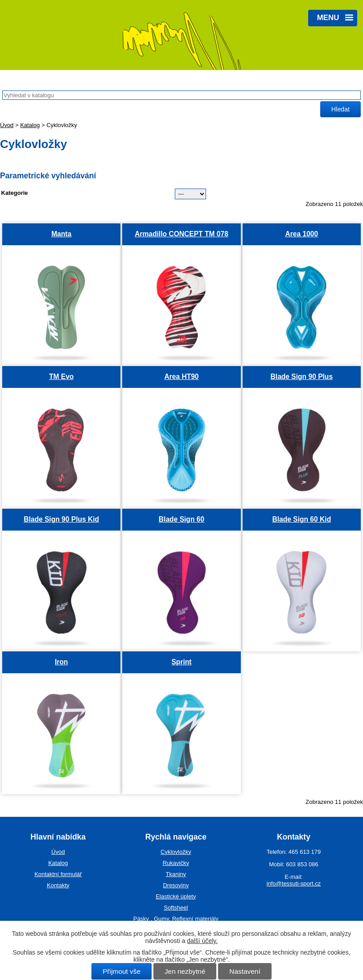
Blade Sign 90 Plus (302, 377)
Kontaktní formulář (58, 874)
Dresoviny (176, 885)
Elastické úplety (176, 896)
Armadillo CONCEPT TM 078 (181, 234)
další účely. (202, 941)
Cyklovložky (176, 852)
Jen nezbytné (185, 971)
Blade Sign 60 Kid (301, 519)
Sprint (181, 662)
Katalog (30, 125)
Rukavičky (176, 863)
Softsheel (176, 908)
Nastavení (245, 971)
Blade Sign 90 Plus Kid (61, 519)
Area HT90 (181, 377)
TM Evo (61, 377)
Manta (61, 234)
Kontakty (58, 885)
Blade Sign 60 (181, 519)
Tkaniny (176, 874)
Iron (61, 662)
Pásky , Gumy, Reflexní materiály (176, 919)
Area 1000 (301, 234)
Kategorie (15, 193)
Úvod (7, 125)
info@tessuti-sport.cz (294, 883)
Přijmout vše (122, 971)
